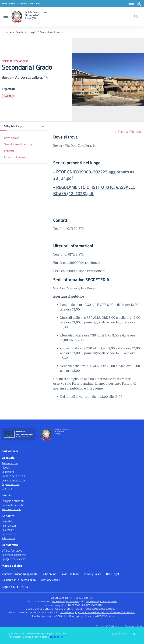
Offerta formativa (12, 551)
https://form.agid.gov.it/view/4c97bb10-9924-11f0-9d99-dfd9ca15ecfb (97, 612)
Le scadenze (9, 534)
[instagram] (22, 587)
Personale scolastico (14, 505)
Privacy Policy (93, 574)
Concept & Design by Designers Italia (119, 626)
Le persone (8, 472)
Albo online (8, 538)
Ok (134, 634)
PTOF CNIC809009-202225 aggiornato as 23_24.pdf (94, 175)
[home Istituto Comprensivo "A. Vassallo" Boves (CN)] (29, 17)
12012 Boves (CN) (84, 598)
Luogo (8, 96)
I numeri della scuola (14, 476)
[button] (24, 126)
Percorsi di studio (11, 509)
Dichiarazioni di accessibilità (19, 580)
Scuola (20, 32)
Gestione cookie (50, 580)
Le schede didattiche (14, 555)
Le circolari (8, 530)
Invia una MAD (70, 574)
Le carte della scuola (14, 480)
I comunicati (9, 526)
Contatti (9, 151)
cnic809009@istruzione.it (82, 263)
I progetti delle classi (14, 559)
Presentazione (10, 463)
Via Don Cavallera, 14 (62, 598)
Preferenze (119, 634)
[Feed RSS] (27, 587)
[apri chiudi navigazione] (6, 17)
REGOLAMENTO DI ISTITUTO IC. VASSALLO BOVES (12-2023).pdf (94, 190)
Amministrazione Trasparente (20, 574)
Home (8, 32)
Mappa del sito (12, 566)
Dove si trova (12, 138)
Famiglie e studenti (13, 501)
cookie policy (56, 637)
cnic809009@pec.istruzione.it (83, 271)
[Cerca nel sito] (136, 17)
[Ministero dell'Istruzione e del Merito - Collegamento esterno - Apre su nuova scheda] (21, 3)
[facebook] (18, 587)
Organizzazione (11, 484)
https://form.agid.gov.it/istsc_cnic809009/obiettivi (89, 616)
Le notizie (7, 521)
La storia (7, 488)
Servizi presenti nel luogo (19, 144)
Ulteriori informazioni (16, 157)
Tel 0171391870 (36, 601)
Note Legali (113, 574)
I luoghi (32, 32)
